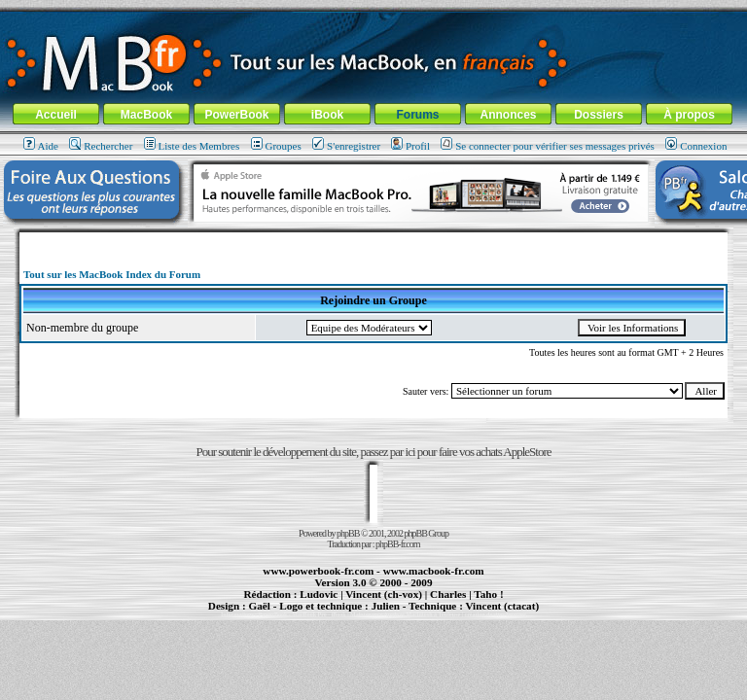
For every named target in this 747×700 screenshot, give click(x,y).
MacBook (146, 115)
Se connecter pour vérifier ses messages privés (548, 146)
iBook (327, 115)
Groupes (276, 146)
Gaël (259, 606)
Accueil (56, 115)
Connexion (696, 146)
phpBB (348, 533)
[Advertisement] (373, 240)
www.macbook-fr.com (434, 571)
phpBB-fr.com (398, 544)
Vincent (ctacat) (502, 606)
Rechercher (101, 146)
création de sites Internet (496, 614)
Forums (417, 115)
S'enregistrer (346, 146)
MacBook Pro (309, 614)
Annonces (508, 115)
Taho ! (488, 594)
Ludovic (319, 594)
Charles (448, 594)
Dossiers (599, 115)
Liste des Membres (192, 146)
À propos (689, 115)
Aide (41, 146)
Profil (410, 146)
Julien (386, 606)
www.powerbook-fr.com (318, 571)
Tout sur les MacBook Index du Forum (112, 274)
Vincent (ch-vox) (384, 594)
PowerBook (236, 115)
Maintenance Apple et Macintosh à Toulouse (405, 614)
